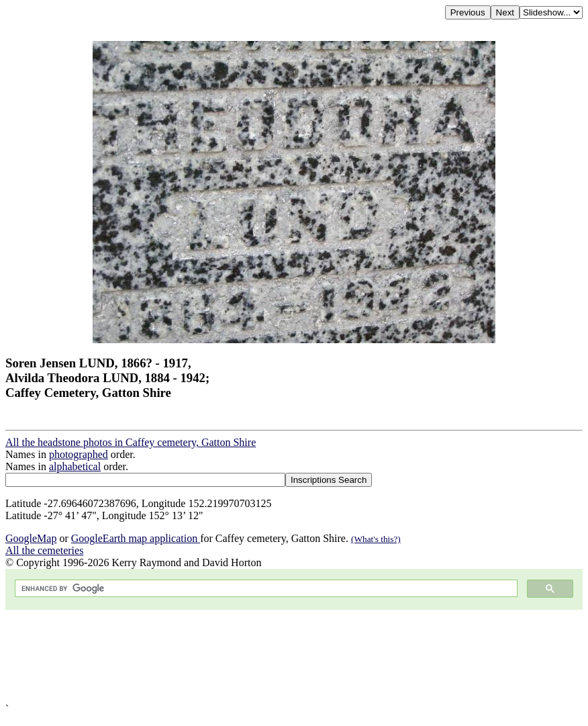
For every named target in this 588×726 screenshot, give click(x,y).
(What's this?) (376, 539)
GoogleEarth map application (136, 538)
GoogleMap (31, 538)
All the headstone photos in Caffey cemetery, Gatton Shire (131, 442)
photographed (79, 454)
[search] (265, 589)
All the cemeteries (44, 550)
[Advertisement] (294, 656)
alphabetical (75, 466)
